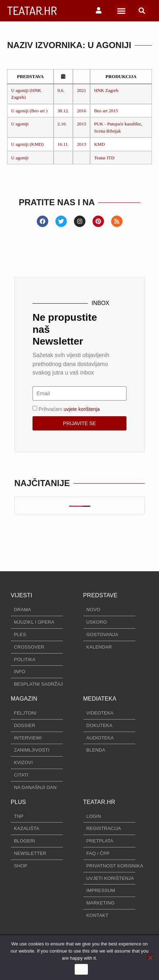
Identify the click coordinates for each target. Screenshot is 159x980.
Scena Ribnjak (107, 131)
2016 (81, 111)
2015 (81, 124)
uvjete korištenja (82, 409)
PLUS (18, 802)
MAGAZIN (24, 699)
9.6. (61, 90)
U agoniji (20, 124)
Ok (81, 969)
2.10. (62, 124)
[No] (150, 957)
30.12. (63, 111)
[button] (121, 11)
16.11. (63, 144)
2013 (81, 144)
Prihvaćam (69, 409)
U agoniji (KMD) (27, 144)
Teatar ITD (104, 158)
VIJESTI (21, 595)
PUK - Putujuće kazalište (117, 124)
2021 (81, 90)
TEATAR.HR (32, 11)
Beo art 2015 (106, 111)
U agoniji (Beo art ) (29, 111)
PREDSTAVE (100, 595)
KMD (99, 144)
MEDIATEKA (100, 699)
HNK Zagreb (106, 90)
